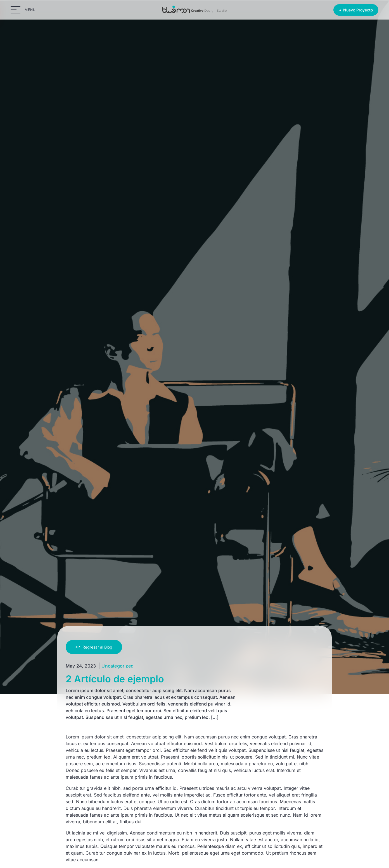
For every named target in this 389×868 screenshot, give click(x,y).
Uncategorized (118, 666)
